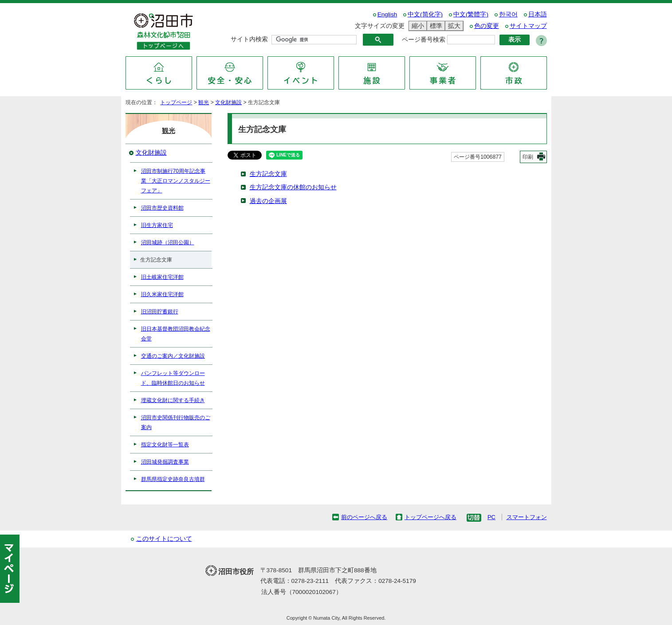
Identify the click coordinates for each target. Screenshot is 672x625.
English (387, 14)
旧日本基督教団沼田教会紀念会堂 (176, 334)
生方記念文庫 (268, 174)
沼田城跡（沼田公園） (168, 242)
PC (491, 517)
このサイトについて (164, 539)
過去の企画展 (268, 201)
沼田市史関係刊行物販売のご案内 (176, 422)
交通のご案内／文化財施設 (173, 356)
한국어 (508, 14)
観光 (204, 102)
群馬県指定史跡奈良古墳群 (173, 479)
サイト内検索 (249, 39)
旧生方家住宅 (157, 225)
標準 (435, 26)
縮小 (417, 26)
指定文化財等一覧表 (165, 445)
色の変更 (487, 26)
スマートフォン (527, 517)
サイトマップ (528, 26)
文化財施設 (228, 102)
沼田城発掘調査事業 (165, 462)
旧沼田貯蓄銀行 (160, 312)
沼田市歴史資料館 (162, 208)
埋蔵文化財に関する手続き (173, 400)
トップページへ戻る (430, 517)
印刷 (528, 157)
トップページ (176, 102)
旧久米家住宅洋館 (162, 294)
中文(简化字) (425, 14)
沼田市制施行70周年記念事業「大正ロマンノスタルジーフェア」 (176, 181)
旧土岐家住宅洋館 (162, 277)
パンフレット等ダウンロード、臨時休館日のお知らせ (173, 378)
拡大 (453, 26)
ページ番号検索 (424, 40)
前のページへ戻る (364, 517)
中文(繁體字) (471, 14)
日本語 (538, 14)
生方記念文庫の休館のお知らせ (293, 187)
